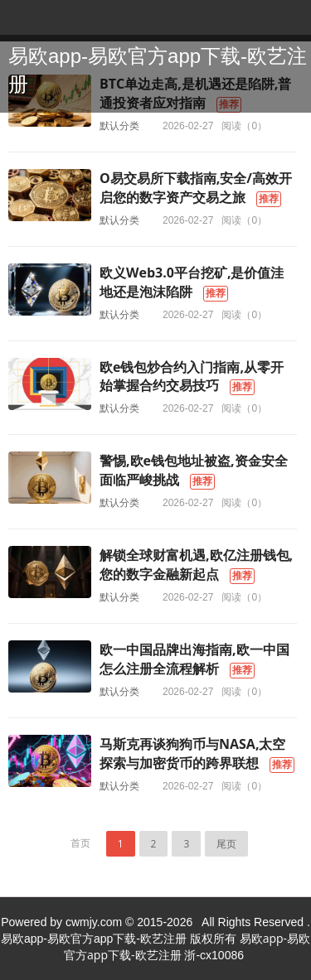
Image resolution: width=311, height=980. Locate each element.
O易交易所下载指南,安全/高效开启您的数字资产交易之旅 (196, 188)
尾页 (226, 844)
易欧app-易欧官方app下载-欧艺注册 (158, 70)
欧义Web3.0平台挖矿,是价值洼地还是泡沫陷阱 (192, 282)
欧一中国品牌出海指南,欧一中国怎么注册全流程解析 (194, 659)
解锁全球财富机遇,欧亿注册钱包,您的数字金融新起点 (196, 565)
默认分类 (119, 126)
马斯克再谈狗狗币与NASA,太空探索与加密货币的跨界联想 (192, 753)
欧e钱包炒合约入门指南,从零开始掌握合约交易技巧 (192, 377)
